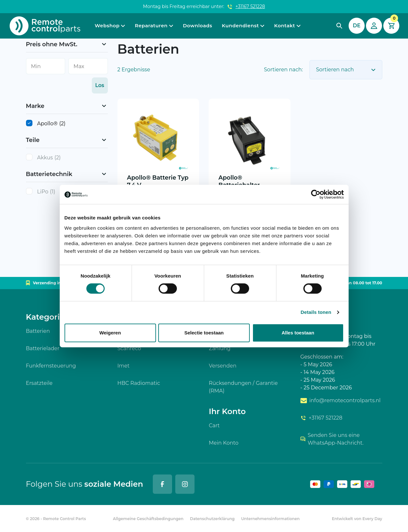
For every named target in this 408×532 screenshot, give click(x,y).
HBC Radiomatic (139, 383)
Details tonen (316, 312)
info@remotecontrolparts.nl (341, 400)
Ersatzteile (39, 383)
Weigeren (110, 333)
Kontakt (285, 26)
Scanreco (129, 348)
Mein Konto (224, 443)
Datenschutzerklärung (212, 519)
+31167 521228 (250, 6)
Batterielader (43, 348)
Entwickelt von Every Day (357, 519)
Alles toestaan (298, 333)
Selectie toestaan (204, 333)
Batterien (38, 331)
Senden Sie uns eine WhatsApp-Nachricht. (332, 439)
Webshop (107, 26)
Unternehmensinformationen (270, 519)
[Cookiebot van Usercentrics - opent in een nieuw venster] (316, 194)
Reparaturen (151, 26)
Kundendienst (240, 26)
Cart (214, 426)
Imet (124, 366)
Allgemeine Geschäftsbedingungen (148, 519)
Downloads (198, 26)
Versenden (223, 366)
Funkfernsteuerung (51, 366)
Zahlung (220, 348)
